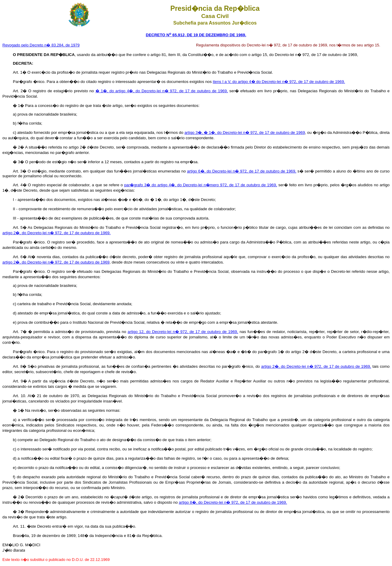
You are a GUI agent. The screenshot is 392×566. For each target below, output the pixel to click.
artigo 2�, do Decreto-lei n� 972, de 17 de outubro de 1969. (57, 233)
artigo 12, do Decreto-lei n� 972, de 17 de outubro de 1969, (183, 332)
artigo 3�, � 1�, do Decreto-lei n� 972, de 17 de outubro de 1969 (245, 133)
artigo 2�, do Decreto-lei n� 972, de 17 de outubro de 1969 (56, 262)
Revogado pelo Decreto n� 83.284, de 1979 (41, 45)
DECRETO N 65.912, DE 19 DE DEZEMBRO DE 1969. (196, 35)
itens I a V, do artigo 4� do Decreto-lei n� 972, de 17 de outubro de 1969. (279, 82)
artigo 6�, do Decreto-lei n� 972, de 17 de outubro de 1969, (242, 171)
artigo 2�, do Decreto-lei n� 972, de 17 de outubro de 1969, (316, 366)
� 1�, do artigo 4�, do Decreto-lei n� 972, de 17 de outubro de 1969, (162, 91)
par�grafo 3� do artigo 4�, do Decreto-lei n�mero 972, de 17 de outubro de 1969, (201, 185)
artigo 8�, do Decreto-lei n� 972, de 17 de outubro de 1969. (233, 502)
